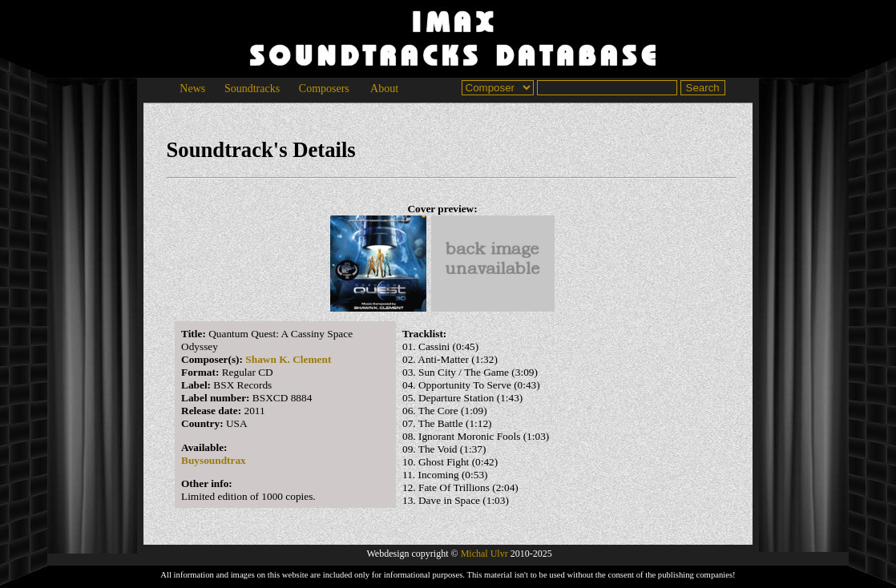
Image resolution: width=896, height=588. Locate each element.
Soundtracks (252, 89)
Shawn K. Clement (288, 359)
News (193, 89)
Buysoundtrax (214, 460)
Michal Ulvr (484, 554)
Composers (324, 89)
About (384, 89)
